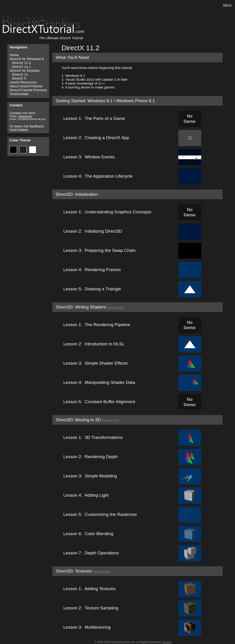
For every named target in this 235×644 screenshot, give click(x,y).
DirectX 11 (20, 74)
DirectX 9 (19, 78)
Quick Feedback (19, 129)
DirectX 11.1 (21, 67)
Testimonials (19, 94)
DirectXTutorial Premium (28, 90)
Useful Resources (23, 82)
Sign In (227, 5)
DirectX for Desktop (25, 70)
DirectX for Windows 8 (27, 59)
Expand (167, 642)
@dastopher (25, 116)
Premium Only (116, 308)
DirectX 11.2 (21, 63)
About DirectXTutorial (26, 86)
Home (14, 55)
